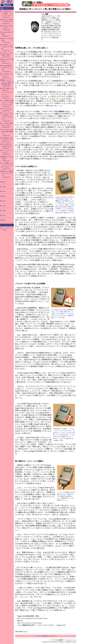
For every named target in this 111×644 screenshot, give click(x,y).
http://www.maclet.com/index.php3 (29, 623)
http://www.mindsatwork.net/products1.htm (32, 618)
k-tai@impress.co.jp (70, 640)
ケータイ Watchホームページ (46, 636)
